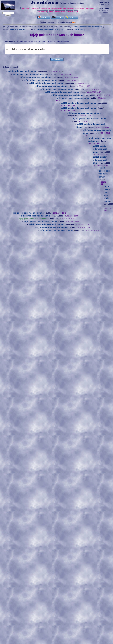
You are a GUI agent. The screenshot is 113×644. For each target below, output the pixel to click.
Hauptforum (25, 8)
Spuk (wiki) (80, 29)
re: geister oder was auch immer (29, 74)
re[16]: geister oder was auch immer (100, 149)
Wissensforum (42, 12)
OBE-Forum (79, 8)
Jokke (62, 80)
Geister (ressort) (18, 29)
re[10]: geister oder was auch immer (79, 103)
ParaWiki (70, 12)
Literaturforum (68, 8)
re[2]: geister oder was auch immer (35, 77)
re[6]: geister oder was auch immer (57, 89)
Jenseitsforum (57, 8)
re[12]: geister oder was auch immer (89, 118)
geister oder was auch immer (22, 71)
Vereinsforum (60, 12)
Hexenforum (45, 8)
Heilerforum (35, 8)
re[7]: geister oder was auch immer (62, 92)
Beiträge (68, 22)
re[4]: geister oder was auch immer (46, 83)
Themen (60, 22)
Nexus (51, 12)
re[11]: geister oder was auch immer (84, 113)
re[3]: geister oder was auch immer (41, 80)
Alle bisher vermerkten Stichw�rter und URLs (87, 27)
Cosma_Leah (52, 74)
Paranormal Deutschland (70, 3)
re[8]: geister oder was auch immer (67, 95)
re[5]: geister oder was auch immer (51, 86)
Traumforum (90, 8)
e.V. (83, 3)
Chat (76, 12)
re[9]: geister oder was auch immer (73, 98)
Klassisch (51, 22)
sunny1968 (10, 41)
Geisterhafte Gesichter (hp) (50, 29)
